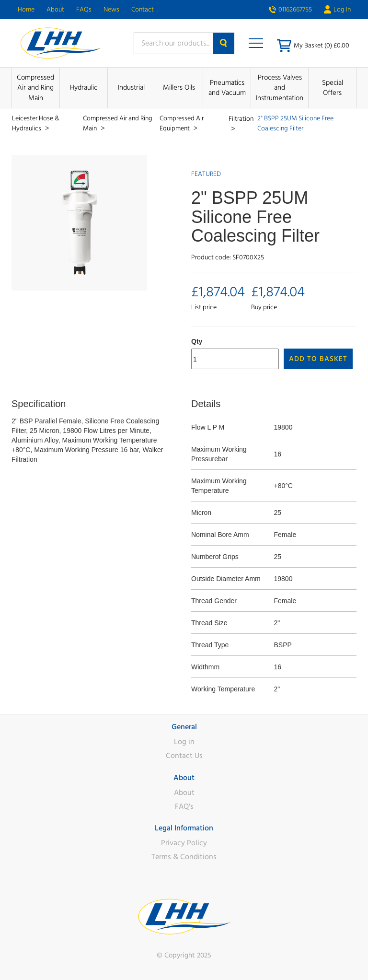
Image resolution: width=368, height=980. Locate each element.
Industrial (131, 87)
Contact (143, 10)
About (55, 10)
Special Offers (333, 88)
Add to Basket (318, 359)
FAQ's (184, 806)
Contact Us (184, 756)
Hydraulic (84, 87)
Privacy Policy (184, 843)
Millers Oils (179, 87)
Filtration (241, 119)
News (111, 10)
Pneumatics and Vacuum (227, 88)
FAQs (84, 10)
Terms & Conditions (184, 857)
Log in (184, 742)
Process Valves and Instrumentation (280, 88)
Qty (197, 341)
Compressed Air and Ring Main (35, 88)
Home (26, 10)
